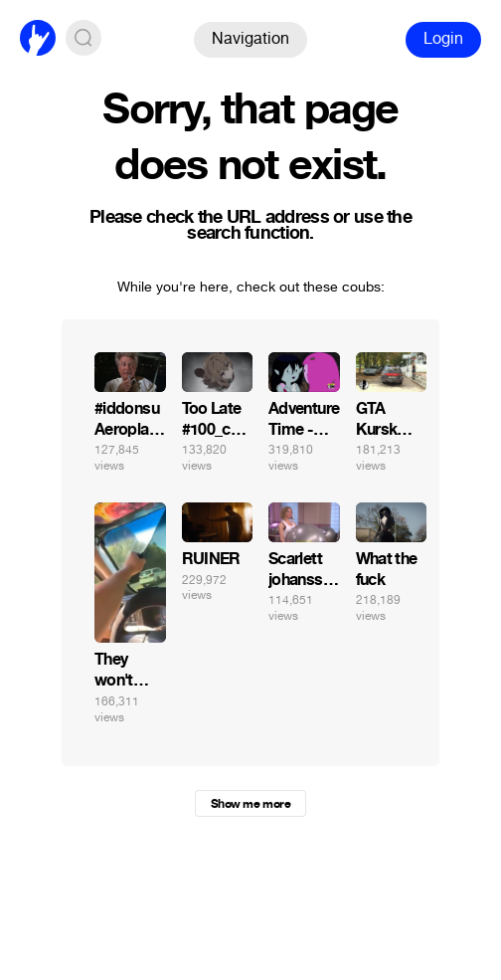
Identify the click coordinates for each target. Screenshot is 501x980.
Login (443, 38)
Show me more (250, 804)
